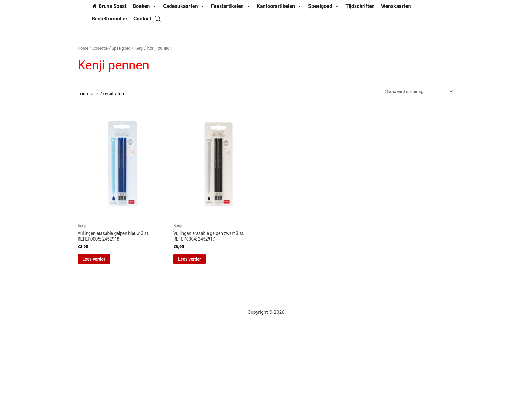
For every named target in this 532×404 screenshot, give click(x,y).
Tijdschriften (360, 6)
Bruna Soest (113, 6)
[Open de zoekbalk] (158, 19)
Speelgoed (324, 6)
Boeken (145, 6)
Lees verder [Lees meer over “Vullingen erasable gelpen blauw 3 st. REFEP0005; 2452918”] (103, 263)
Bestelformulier (109, 19)
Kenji (143, 48)
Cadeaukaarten (184, 6)
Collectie (102, 48)
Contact (142, 19)
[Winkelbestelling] (415, 92)
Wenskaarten (396, 6)
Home (83, 48)
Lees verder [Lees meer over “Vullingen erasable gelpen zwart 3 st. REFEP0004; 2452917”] (198, 263)
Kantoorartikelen (279, 6)
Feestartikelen (231, 6)
